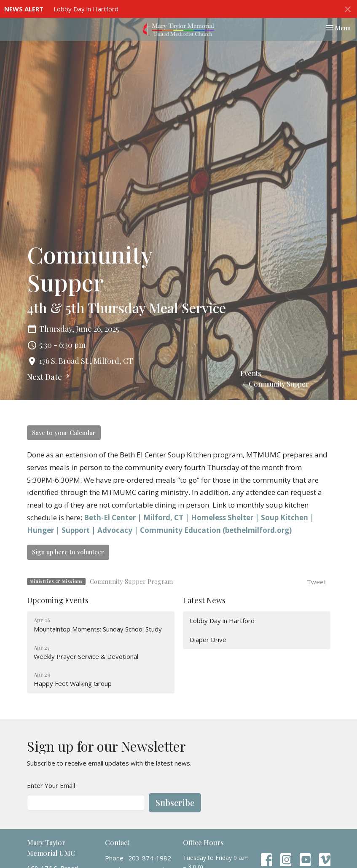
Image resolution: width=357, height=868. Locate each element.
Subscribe (175, 802)
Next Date (49, 377)
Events (251, 373)
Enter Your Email (51, 785)
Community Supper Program (131, 581)
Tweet (317, 582)
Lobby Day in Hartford (86, 9)
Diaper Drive (208, 640)
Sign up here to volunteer (68, 552)
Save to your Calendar (64, 433)
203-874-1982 (150, 858)
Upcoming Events (58, 600)
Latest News (204, 600)
